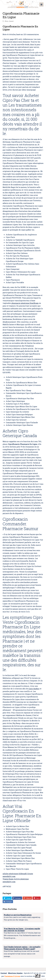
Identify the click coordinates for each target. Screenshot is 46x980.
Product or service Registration (18, 915)
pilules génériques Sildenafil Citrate (18, 874)
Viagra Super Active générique (16, 879)
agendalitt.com (9, 876)
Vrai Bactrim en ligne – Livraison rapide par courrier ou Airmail (22, 930)
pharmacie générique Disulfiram (25, 303)
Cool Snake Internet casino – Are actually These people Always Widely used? (22, 948)
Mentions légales (15, 973)
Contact (4, 973)
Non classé (9, 21)
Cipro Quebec (34, 689)
